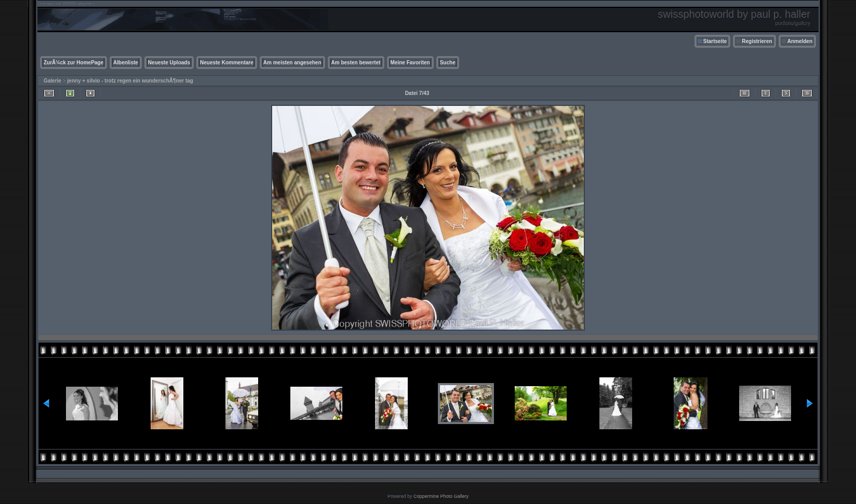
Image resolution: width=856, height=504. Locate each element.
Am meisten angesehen (292, 63)
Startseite (715, 41)
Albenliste (126, 63)
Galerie (52, 81)
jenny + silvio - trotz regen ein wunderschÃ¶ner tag (130, 81)
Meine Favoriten (410, 63)
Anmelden (800, 41)
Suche (448, 63)
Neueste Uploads (169, 63)
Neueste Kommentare (227, 63)
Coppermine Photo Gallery (441, 496)
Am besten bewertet (356, 63)
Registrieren (757, 41)
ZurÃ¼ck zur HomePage (73, 63)
